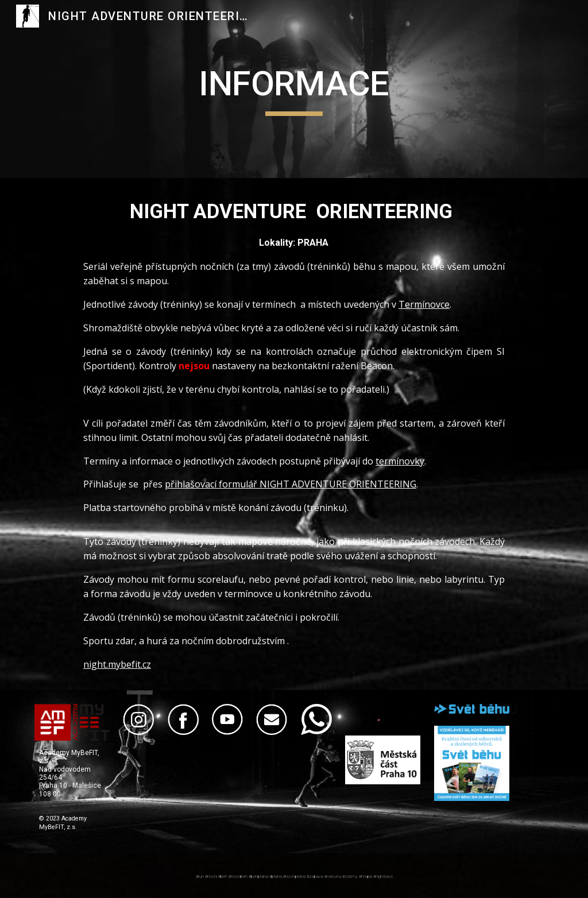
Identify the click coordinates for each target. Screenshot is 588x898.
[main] (294, 89)
